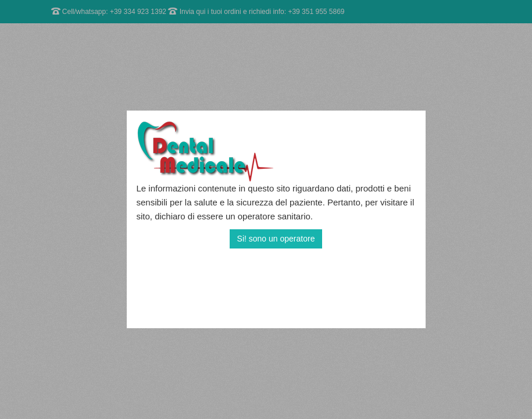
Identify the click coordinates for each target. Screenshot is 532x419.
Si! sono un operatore (276, 239)
